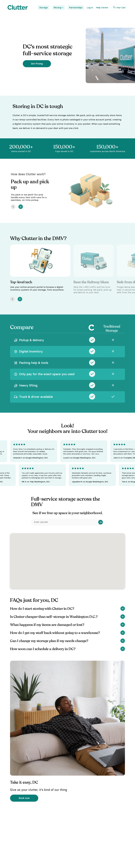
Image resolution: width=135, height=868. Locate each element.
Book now (24, 798)
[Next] (21, 207)
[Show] (123, 609)
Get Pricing (37, 64)
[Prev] (13, 207)
